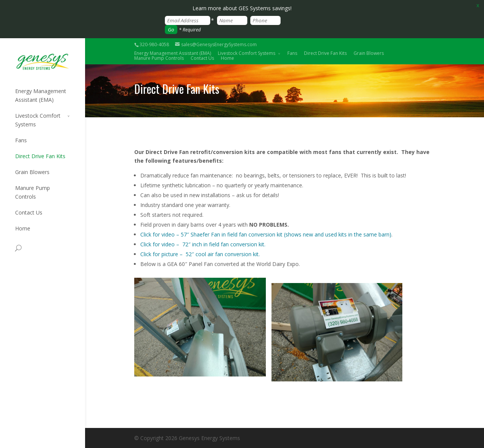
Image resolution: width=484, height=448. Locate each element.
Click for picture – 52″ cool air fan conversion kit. (200, 254)
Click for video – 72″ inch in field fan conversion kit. (203, 244)
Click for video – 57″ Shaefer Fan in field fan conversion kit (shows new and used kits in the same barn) (266, 234)
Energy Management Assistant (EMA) (41, 95)
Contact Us (202, 58)
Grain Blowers (369, 53)
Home (227, 58)
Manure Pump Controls (159, 58)
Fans (292, 53)
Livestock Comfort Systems (247, 53)
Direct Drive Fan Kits (325, 53)
